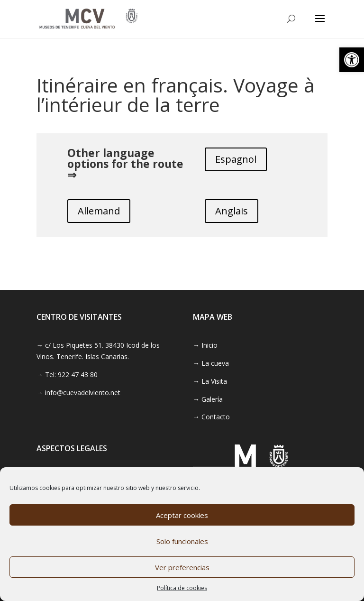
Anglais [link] (232, 211)
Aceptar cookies (182, 515)
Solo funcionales (182, 541)
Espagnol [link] (236, 159)
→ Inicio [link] (205, 345)
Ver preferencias (182, 567)
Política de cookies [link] (182, 588)
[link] (352, 60)
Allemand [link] (99, 211)
